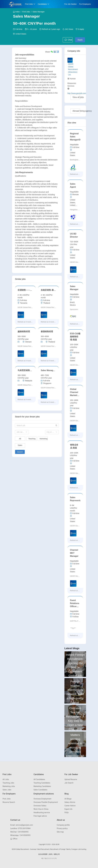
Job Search (69, 783)
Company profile (63, 825)
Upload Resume (71, 779)
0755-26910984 (20, 828)
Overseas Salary (40, 806)
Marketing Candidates (42, 786)
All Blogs (68, 799)
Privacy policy (62, 828)
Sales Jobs (7, 790)
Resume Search (9, 802)
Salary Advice (70, 802)
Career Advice (70, 806)
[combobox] (22, 432)
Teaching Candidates (42, 783)
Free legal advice (40, 816)
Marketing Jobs (9, 786)
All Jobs (6, 779)
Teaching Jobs (8, 783)
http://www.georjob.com (77, 93)
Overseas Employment (42, 799)
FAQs (67, 813)
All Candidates (39, 779)
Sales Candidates (40, 790)
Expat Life (68, 809)
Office (14, 839)
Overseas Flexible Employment (46, 802)
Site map (60, 832)
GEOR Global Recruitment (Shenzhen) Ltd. (73, 69)
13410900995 (19, 832)
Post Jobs (7, 799)
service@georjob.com (22, 825)
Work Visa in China (41, 809)
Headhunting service (42, 813)
